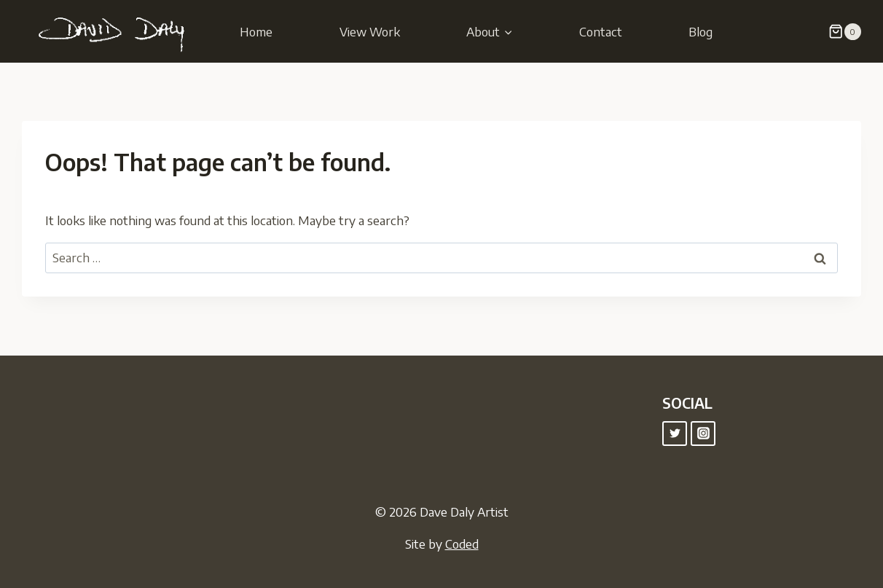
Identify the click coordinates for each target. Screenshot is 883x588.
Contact (601, 31)
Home (256, 31)
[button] (508, 31)
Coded (462, 544)
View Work (370, 31)
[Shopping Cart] (845, 32)
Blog (700, 31)
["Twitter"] (675, 434)
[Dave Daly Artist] (117, 31)
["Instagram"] (703, 434)
